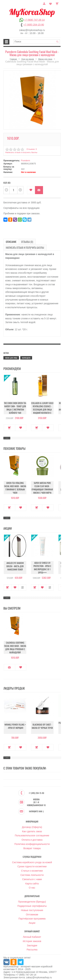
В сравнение (22, 585)
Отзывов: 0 (31, 148)
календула (26, 355)
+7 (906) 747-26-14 (34, 20)
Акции (32, 920)
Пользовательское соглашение (32, 833)
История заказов (32, 939)
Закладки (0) (51, 3)
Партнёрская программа (32, 916)
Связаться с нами (32, 877)
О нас (32, 885)
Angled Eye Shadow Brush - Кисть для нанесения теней (15, 565)
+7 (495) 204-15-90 (34, 25)
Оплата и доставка (32, 837)
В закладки (31, 189)
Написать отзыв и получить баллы (20, 151)
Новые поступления (32, 908)
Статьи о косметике (32, 868)
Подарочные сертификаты (32, 904)
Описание (9, 240)
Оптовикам (32, 912)
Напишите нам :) (36, 809)
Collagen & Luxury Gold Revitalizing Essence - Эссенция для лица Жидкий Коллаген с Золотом (42, 406)
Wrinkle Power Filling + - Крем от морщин (15, 725)
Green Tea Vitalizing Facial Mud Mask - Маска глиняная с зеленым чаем (15, 485)
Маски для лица (45, 59)
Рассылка (32, 947)
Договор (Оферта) (32, 825)
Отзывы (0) (22, 240)
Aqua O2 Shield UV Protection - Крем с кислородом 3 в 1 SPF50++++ (42, 565)
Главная (13, 59)
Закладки (32, 943)
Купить (9, 425)
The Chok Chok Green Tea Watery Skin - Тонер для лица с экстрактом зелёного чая (15, 405)
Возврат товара (32, 846)
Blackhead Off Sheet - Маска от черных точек (42, 725)
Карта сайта (32, 881)
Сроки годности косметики (32, 864)
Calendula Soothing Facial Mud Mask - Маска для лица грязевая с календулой (15, 645)
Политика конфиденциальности (32, 842)
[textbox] (37, 42)
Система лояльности (32, 873)
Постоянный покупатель (47, 3)
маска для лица (11, 355)
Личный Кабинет (32, 935)
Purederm (26, 159)
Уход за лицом (28, 59)
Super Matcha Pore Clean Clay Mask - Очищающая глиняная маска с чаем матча (42, 485)
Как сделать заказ (32, 829)
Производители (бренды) (32, 899)
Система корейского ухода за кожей (32, 860)
